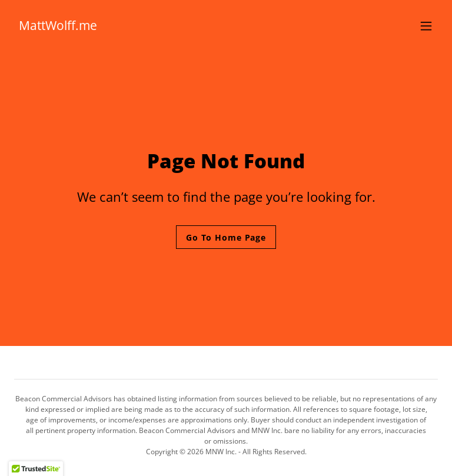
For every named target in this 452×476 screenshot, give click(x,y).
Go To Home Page (226, 237)
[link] (58, 26)
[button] (426, 26)
